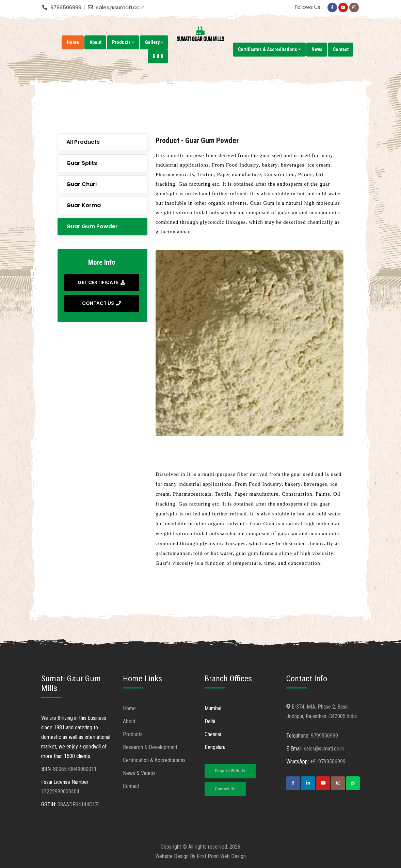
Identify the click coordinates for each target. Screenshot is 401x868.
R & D (158, 56)
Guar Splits (82, 163)
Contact (341, 49)
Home (73, 42)
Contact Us (225, 789)
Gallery (154, 42)
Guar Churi (82, 184)
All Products (83, 142)
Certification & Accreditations (154, 760)
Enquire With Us (230, 771)
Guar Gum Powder (92, 226)
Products (123, 42)
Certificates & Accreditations (269, 49)
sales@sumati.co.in (324, 749)
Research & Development (150, 747)
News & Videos (139, 773)
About (95, 42)
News (317, 49)
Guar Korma (84, 205)
